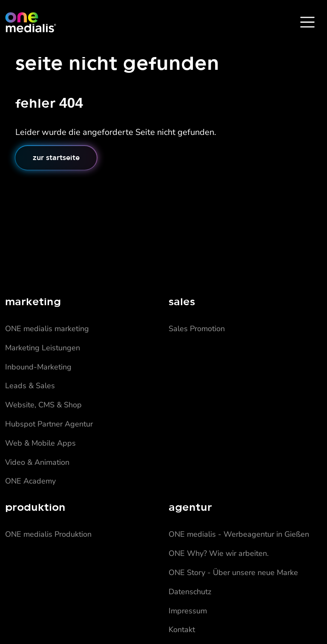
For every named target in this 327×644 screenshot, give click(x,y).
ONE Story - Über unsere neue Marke (233, 572)
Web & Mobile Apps (40, 443)
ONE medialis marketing (47, 329)
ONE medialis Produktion (48, 534)
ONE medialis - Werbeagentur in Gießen (239, 534)
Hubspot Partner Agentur (49, 424)
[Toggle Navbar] (307, 22)
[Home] (31, 22)
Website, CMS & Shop (43, 405)
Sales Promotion (197, 329)
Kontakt (182, 630)
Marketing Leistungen (43, 348)
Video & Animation (37, 462)
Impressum (188, 611)
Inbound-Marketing (38, 367)
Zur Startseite (56, 157)
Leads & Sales (30, 386)
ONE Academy (30, 481)
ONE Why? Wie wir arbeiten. (219, 553)
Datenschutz (190, 592)
